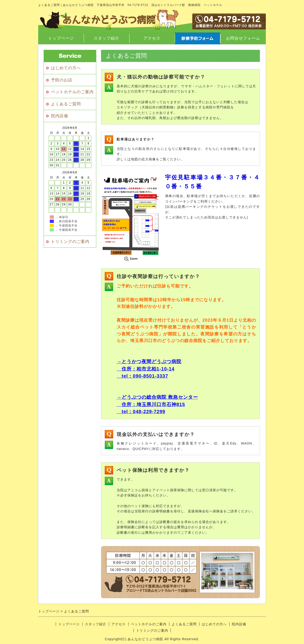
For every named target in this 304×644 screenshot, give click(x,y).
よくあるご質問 (66, 104)
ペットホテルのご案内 (72, 92)
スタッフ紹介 (106, 38)
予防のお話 (62, 80)
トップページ (61, 38)
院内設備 (60, 116)
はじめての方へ (66, 68)
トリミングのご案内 (70, 242)
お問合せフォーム (243, 38)
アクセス (152, 38)
